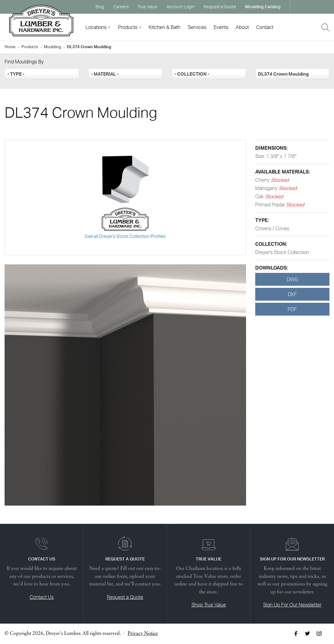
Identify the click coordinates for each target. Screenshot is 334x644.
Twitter (312, 7)
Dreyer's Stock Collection (282, 252)
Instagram (324, 7)
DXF (292, 294)
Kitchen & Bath (165, 27)
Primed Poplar (271, 205)
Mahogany (267, 188)
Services (197, 27)
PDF (292, 309)
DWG (292, 279)
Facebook (300, 7)
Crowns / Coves (272, 228)
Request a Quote (220, 7)
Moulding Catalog (263, 7)
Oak (260, 196)
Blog (100, 7)
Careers (121, 7)
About (242, 27)
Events (221, 27)
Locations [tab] (96, 27)
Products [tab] (128, 27)
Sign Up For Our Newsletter (292, 605)
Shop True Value (209, 605)
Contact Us (42, 597)
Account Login (180, 7)
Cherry (263, 180)
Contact (265, 27)
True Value (147, 7)
